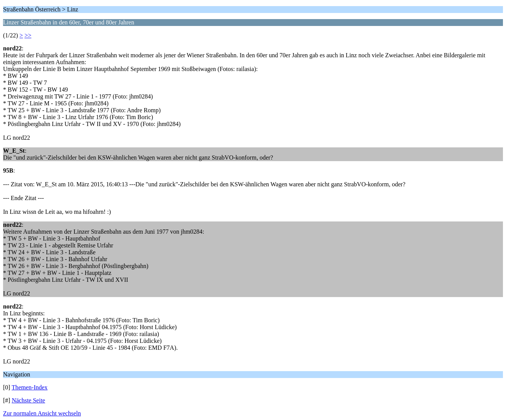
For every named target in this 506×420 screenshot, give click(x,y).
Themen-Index (29, 387)
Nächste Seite (29, 400)
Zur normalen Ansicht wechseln (42, 413)
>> (28, 35)
